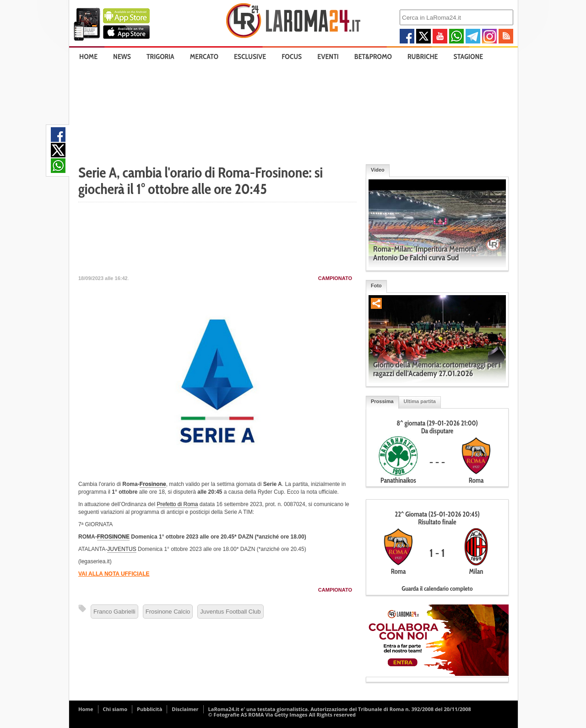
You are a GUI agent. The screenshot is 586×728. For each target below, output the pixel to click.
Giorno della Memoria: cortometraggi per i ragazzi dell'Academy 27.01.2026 (437, 369)
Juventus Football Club (230, 612)
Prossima (382, 401)
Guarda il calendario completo (437, 588)
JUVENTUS (122, 549)
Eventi (328, 57)
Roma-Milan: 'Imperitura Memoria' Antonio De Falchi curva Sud (426, 253)
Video (378, 170)
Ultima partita (420, 401)
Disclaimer (185, 709)
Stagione (469, 57)
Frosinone (153, 484)
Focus (292, 57)
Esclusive (250, 57)
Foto (376, 286)
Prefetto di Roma (177, 504)
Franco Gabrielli (114, 612)
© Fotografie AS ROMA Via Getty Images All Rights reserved (282, 715)
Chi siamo (115, 709)
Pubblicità (149, 709)
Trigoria (160, 57)
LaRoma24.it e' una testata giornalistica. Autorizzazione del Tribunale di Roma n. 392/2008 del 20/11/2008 (340, 709)
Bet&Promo (373, 57)
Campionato (335, 278)
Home (88, 57)
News (122, 57)
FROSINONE (113, 537)
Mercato (204, 57)
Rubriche (423, 57)
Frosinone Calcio (168, 612)
